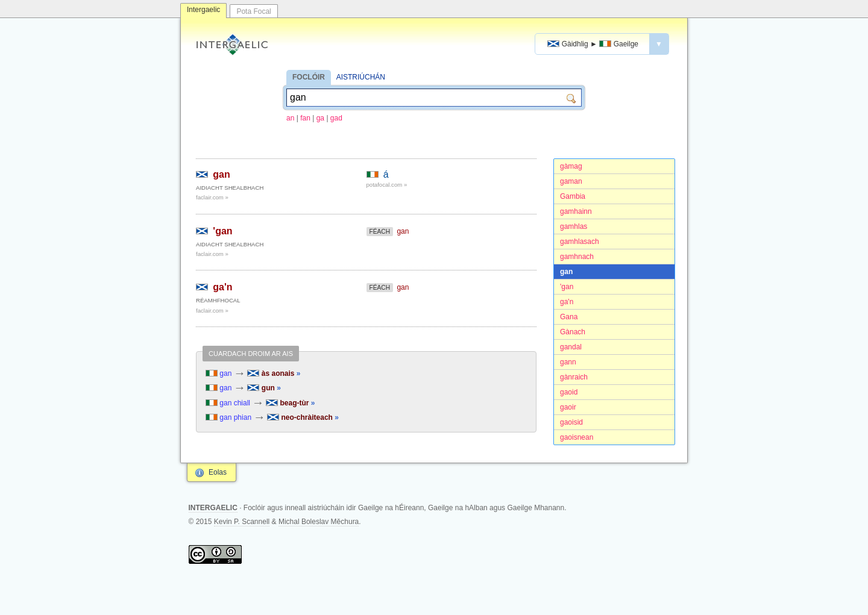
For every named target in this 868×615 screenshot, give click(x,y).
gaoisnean (577, 437)
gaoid (569, 392)
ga (320, 118)
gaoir (568, 407)
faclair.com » (212, 197)
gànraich (574, 377)
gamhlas (574, 226)
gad (336, 118)
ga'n (567, 302)
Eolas (218, 472)
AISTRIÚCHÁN (361, 77)
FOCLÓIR (309, 77)
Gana (569, 317)
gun (264, 388)
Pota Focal (253, 11)
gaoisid (571, 422)
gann (568, 362)
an (290, 118)
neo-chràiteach (303, 417)
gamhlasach (580, 242)
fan (305, 118)
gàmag (571, 166)
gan (566, 272)
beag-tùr (290, 403)
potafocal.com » (387, 185)
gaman (571, 181)
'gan (567, 287)
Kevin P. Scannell (242, 522)
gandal (571, 347)
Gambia (573, 196)
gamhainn (576, 211)
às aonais (274, 373)
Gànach (573, 332)
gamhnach (577, 257)
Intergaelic (203, 10)
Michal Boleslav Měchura (319, 522)
